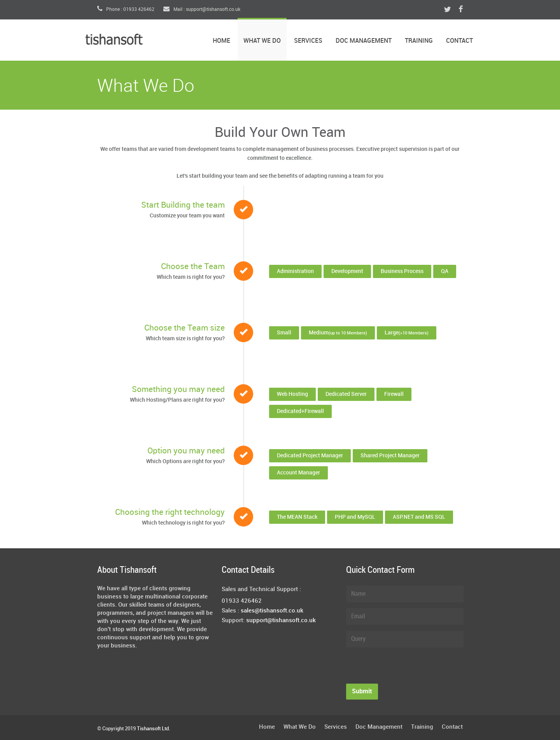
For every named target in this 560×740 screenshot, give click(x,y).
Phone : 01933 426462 (126, 10)
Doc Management (364, 41)
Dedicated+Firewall (300, 411)
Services (308, 41)
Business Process (402, 271)
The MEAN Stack (297, 517)
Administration (295, 271)
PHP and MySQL (355, 517)
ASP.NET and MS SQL (419, 517)
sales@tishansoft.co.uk (272, 611)
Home (221, 41)
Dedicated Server (346, 394)
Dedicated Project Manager (310, 456)
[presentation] (405, 668)
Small (284, 333)
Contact (459, 41)
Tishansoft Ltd (153, 729)
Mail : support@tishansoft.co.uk (202, 10)
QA (445, 271)
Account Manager (298, 473)
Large (407, 333)
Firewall (394, 394)
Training (419, 41)
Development (347, 271)
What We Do (262, 41)
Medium (338, 333)
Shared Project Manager (390, 456)
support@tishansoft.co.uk (281, 621)
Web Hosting (292, 394)
